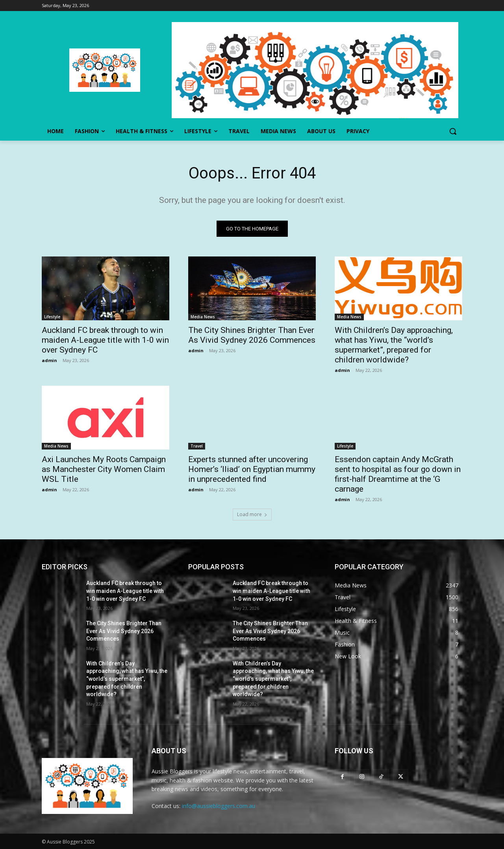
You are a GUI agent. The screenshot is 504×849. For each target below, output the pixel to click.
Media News (203, 317)
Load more (252, 514)
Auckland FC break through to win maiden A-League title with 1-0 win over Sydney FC (105, 340)
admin (49, 360)
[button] (453, 131)
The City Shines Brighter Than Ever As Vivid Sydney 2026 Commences (252, 335)
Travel (197, 446)
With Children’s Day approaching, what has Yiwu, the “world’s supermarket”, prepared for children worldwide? (394, 345)
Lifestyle (52, 317)
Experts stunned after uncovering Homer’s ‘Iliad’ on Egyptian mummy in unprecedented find (252, 469)
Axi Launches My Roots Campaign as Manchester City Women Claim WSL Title (104, 469)
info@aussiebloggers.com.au (219, 806)
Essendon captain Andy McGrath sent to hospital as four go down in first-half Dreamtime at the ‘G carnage (398, 474)
